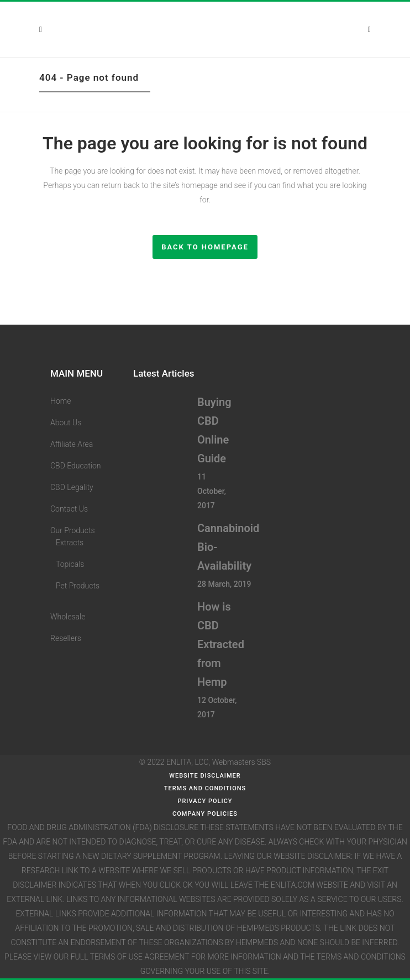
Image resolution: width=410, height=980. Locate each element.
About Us (66, 423)
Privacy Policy (205, 801)
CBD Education (75, 466)
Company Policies (205, 814)
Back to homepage (205, 247)
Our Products (73, 530)
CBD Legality (72, 487)
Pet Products (78, 586)
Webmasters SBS (241, 762)
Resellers (66, 638)
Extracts (70, 543)
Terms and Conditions (205, 788)
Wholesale (68, 617)
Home (61, 401)
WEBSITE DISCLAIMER (205, 776)
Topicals (70, 564)
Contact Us (69, 509)
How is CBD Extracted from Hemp (221, 644)
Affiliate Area (72, 444)
